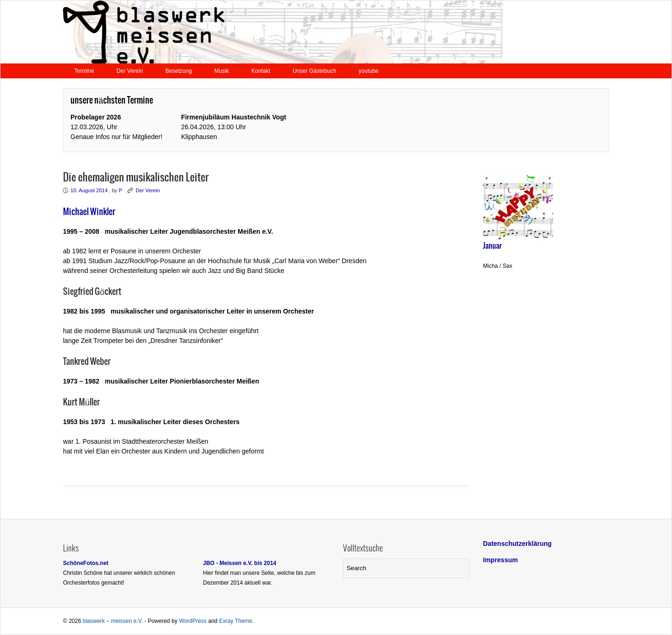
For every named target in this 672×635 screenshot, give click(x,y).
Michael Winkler (89, 212)
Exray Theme (235, 621)
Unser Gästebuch (314, 71)
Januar (492, 246)
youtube (369, 71)
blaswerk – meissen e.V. (113, 621)
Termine (84, 71)
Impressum (500, 560)
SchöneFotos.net (86, 563)
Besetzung (178, 71)
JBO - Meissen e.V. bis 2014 (240, 563)
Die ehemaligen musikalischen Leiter (136, 178)
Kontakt (261, 71)
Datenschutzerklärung (517, 544)
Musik (221, 71)
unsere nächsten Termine (112, 101)
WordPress (193, 621)
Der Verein (130, 71)
